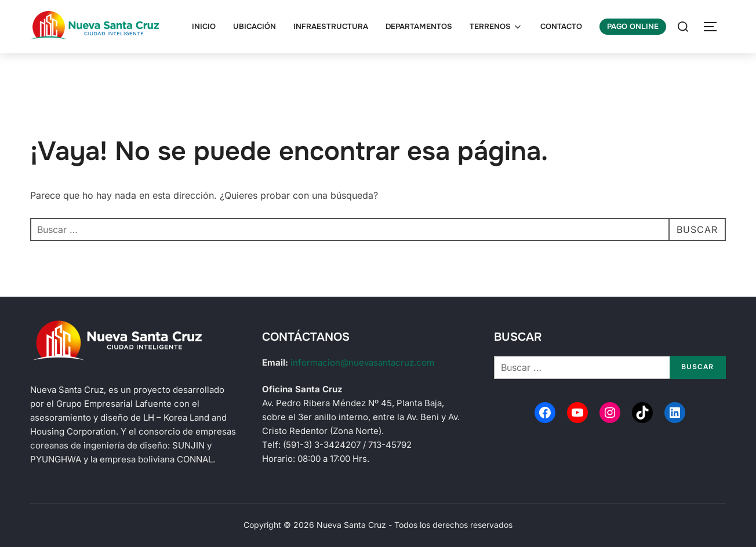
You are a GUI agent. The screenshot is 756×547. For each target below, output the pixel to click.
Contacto (561, 26)
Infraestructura (331, 26)
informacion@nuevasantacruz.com (362, 362)
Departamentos (419, 26)
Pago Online (633, 26)
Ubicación (255, 26)
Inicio (204, 26)
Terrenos (496, 27)
